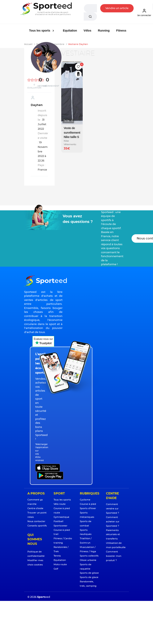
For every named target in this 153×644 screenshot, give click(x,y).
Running (104, 31)
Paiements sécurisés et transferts (113, 535)
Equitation (70, 31)
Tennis (57, 556)
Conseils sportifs (37, 526)
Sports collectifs (89, 556)
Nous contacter (36, 521)
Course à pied (88, 504)
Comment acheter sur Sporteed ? (113, 522)
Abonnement (51, 86)
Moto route (60, 565)
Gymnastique (61, 517)
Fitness (121, 31)
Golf (56, 569)
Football (58, 521)
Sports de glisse (89, 573)
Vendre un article (117, 8)
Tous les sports (40, 31)
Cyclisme (85, 500)
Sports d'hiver (88, 508)
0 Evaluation (34, 86)
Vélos (87, 31)
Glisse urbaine (88, 560)
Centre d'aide (35, 508)
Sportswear (61, 526)
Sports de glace (89, 577)
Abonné (42, 86)
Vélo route (60, 504)
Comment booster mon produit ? (114, 556)
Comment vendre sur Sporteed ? (112, 509)
